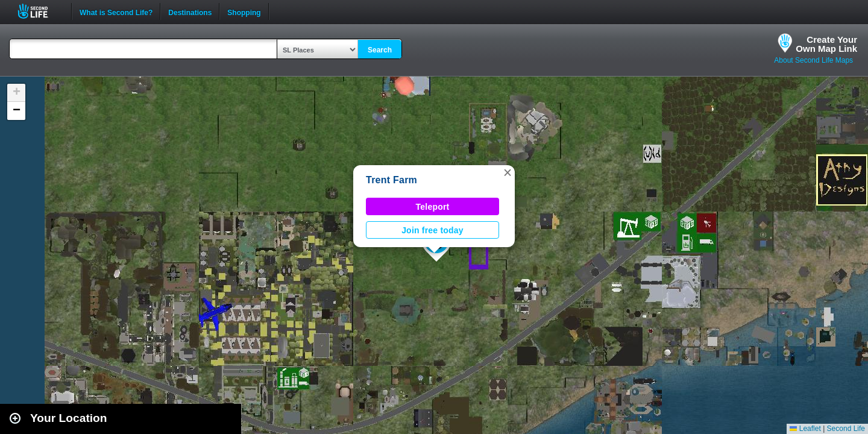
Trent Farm (392, 180)
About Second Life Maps (813, 60)
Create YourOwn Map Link (826, 44)
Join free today (432, 230)
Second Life (39, 11)
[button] (508, 172)
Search (380, 50)
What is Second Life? (116, 11)
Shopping (244, 11)
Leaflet (805, 429)
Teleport (433, 207)
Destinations (190, 11)
